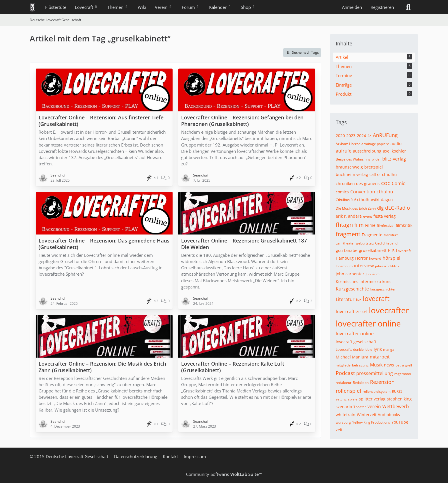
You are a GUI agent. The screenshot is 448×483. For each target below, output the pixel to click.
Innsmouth (344, 266)
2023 (351, 136)
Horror (361, 258)
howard (375, 258)
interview (364, 266)
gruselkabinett (373, 250)
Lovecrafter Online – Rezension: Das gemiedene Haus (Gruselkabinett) (104, 244)
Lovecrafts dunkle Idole (354, 349)
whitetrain (346, 415)
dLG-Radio (398, 208)
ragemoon (403, 374)
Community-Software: (224, 474)
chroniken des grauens (358, 184)
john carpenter (350, 274)
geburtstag (365, 243)
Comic (398, 183)
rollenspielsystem (377, 391)
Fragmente (372, 235)
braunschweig (349, 167)
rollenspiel (348, 391)
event (368, 216)
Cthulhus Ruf (346, 200)
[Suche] (408, 7)
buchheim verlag (352, 174)
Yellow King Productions (371, 422)
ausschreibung (367, 151)
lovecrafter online (368, 323)
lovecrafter (389, 310)
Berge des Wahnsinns (353, 159)
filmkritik (404, 225)
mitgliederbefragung (352, 365)
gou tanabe (347, 250)
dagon (387, 200)
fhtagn (344, 225)
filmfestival (386, 226)
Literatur (345, 299)
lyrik (378, 349)
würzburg (343, 422)
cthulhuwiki (368, 200)
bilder (376, 159)
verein (374, 406)
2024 (361, 136)
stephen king (399, 399)
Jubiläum (373, 274)
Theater (360, 407)
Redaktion (361, 383)
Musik (376, 365)
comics (342, 192)
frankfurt (391, 235)
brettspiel (374, 167)
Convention (363, 192)
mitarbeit (380, 357)
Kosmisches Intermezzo (358, 281)
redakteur (344, 383)
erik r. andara (349, 216)
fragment (348, 234)
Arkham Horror (348, 144)
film (359, 225)
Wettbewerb (396, 406)
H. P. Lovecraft (399, 251)
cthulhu (385, 192)
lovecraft (376, 298)
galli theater (345, 243)
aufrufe (344, 151)
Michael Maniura (352, 357)
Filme (370, 225)
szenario (344, 407)
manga (389, 349)
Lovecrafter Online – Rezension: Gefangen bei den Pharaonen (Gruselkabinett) (242, 121)
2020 (340, 136)
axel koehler (394, 151)
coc (386, 183)
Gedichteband (386, 243)
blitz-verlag (394, 159)
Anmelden (352, 7)
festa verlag (385, 216)
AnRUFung (385, 135)
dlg (380, 208)
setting (341, 399)
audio (396, 144)
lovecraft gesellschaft (356, 342)
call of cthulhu (383, 174)
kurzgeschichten (383, 289)
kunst (388, 281)
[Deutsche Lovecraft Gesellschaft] (32, 7)
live (359, 300)
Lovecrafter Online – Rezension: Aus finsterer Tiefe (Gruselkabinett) (101, 121)
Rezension (382, 382)
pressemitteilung (375, 373)
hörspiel (391, 258)
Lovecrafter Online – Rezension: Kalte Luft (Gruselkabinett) (233, 367)
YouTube (400, 422)
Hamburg (345, 258)
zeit (339, 430)
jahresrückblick (387, 266)
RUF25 (397, 391)
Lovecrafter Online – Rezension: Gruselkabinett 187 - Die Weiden (246, 244)
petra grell (404, 365)
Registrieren (382, 7)
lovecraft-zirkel (352, 312)
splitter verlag (372, 399)
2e (369, 136)
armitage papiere (375, 144)
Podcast (345, 373)
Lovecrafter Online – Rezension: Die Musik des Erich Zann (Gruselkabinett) (102, 367)
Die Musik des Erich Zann (356, 208)
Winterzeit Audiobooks (378, 415)
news (389, 365)
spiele (353, 399)
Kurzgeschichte (352, 289)
